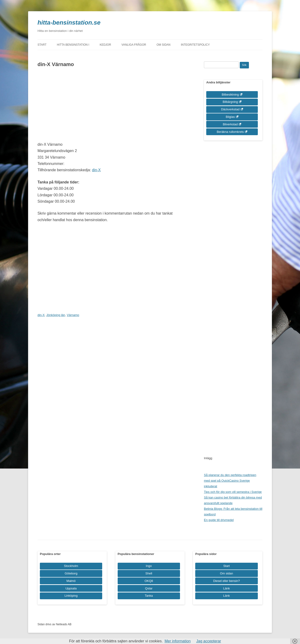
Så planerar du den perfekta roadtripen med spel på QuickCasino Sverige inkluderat (230, 481)
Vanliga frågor (134, 45)
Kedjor (105, 45)
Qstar (149, 588)
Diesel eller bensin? (227, 581)
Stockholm (71, 566)
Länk (226, 588)
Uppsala (71, 588)
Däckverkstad (230, 109)
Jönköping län (56, 315)
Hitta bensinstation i (73, 45)
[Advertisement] (111, 106)
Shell (149, 573)
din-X (96, 170)
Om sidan (163, 45)
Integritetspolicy (195, 45)
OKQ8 (149, 581)
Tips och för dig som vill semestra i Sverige (233, 492)
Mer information (178, 641)
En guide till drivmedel (219, 520)
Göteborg (71, 573)
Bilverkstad (230, 124)
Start (42, 45)
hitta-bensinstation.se (69, 22)
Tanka (149, 596)
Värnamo (73, 315)
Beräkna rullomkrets (230, 132)
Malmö (71, 581)
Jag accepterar (209, 641)
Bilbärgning (230, 102)
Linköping (71, 596)
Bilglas (230, 117)
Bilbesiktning (230, 95)
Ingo (149, 566)
